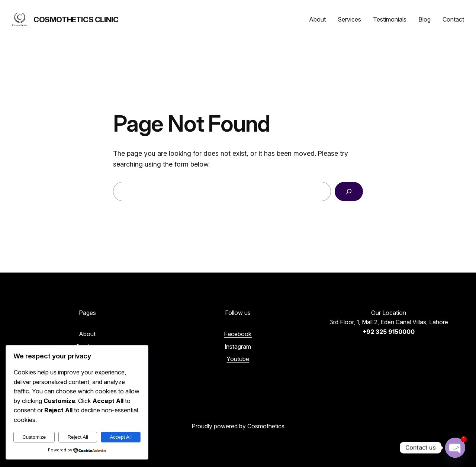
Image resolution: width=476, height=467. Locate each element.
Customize (34, 437)
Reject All (78, 437)
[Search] (349, 191)
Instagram (238, 347)
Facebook (238, 334)
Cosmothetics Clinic (76, 20)
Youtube (238, 359)
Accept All (121, 437)
